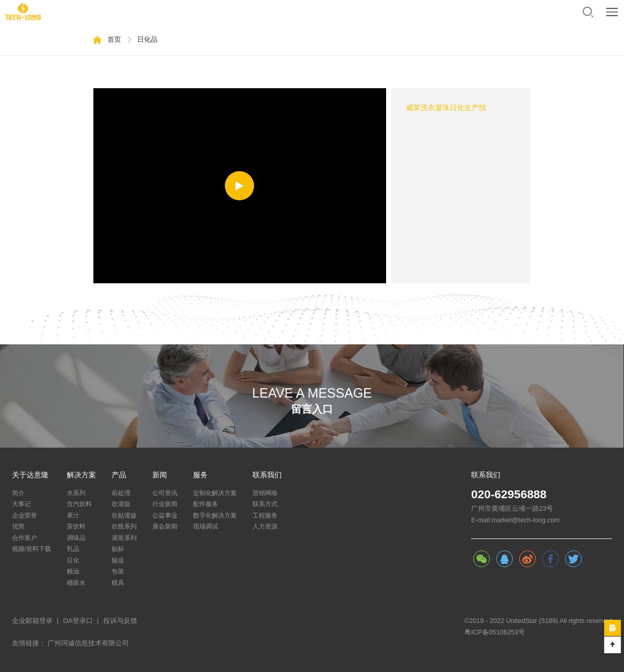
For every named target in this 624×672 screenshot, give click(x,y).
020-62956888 (509, 495)
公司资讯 (165, 493)
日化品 (147, 39)
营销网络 (265, 493)
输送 (118, 560)
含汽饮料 (79, 504)
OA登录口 (78, 621)
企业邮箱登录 (32, 621)
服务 (200, 475)
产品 (119, 475)
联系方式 (265, 504)
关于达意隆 (30, 475)
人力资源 (265, 526)
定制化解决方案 (215, 493)
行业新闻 (165, 504)
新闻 (160, 475)
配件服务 (206, 504)
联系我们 (267, 475)
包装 (118, 571)
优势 (18, 526)
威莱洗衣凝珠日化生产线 (446, 108)
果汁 (73, 515)
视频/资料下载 (32, 549)
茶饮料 (76, 526)
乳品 (73, 549)
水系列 (76, 493)
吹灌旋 (121, 504)
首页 (114, 39)
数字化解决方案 (215, 515)
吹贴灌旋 (124, 515)
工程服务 (265, 515)
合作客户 (25, 538)
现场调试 (206, 526)
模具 (118, 583)
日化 (73, 560)
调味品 (76, 538)
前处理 (121, 493)
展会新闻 (165, 526)
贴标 (118, 549)
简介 (18, 493)
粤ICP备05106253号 (495, 632)
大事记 (21, 504)
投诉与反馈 (120, 621)
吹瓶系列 (124, 526)
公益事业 (165, 515)
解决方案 (81, 475)
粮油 (73, 571)
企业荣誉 (25, 515)
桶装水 (76, 583)
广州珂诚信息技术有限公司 (88, 643)
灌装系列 (124, 538)
